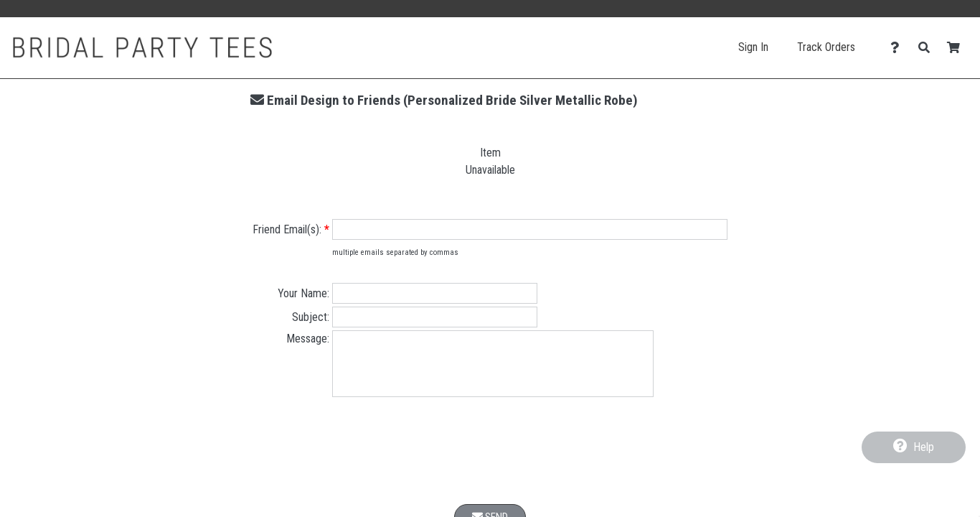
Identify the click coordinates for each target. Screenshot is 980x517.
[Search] (928, 48)
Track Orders (826, 47)
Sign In (753, 47)
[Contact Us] (899, 48)
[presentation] (490, 464)
